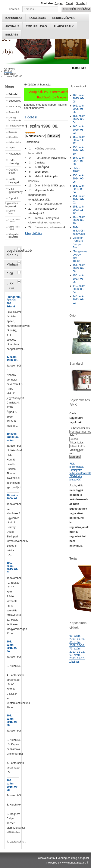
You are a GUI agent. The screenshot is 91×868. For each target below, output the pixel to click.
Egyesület (15, 101)
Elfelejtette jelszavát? (76, 478)
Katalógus (37, 18)
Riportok (14, 198)
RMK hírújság (36, 26)
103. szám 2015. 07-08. (12, 785)
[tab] (19, 248)
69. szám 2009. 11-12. (77, 656)
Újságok (74, 661)
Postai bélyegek (14, 181)
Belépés (12, 35)
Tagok (12, 148)
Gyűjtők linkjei (13, 171)
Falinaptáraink (15, 142)
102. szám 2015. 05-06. (12, 720)
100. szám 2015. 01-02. (12, 568)
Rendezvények (64, 18)
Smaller (81, 3)
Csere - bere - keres (14, 221)
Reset (69, 3)
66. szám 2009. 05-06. (77, 644)
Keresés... (15, 9)
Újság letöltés (34, 233)
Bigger (59, 3)
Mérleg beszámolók (15, 119)
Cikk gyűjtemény (15, 190)
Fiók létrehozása (76, 465)
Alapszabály (64, 26)
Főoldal (13, 94)
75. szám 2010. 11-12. (77, 650)
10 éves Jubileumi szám (13, 437)
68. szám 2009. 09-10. (77, 637)
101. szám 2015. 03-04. (12, 646)
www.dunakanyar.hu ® (75, 863)
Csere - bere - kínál (14, 228)
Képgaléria (13, 137)
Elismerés (13, 132)
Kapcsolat (14, 18)
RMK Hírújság (14, 162)
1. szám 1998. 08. (12, 358)
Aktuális (12, 26)
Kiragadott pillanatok (14, 236)
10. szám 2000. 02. (12, 497)
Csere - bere (12, 212)
